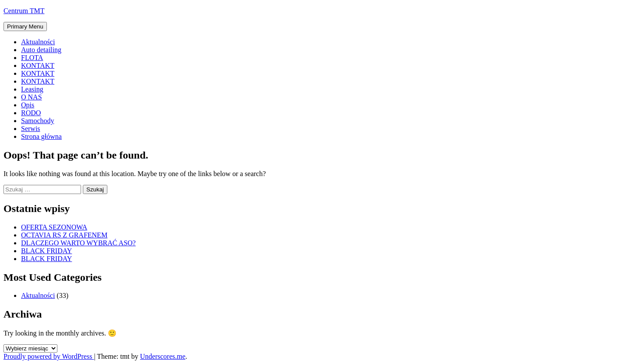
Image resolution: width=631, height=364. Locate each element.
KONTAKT (38, 65)
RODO (31, 113)
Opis (28, 105)
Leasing (32, 89)
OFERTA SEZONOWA (54, 227)
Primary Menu (25, 27)
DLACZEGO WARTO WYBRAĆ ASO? (78, 243)
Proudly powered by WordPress (49, 356)
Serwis (31, 129)
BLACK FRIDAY (46, 251)
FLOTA (32, 58)
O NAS (32, 97)
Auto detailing (41, 50)
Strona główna (41, 136)
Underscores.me (163, 356)
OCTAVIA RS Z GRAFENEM (64, 235)
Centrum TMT (24, 11)
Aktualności (38, 42)
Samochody (38, 121)
